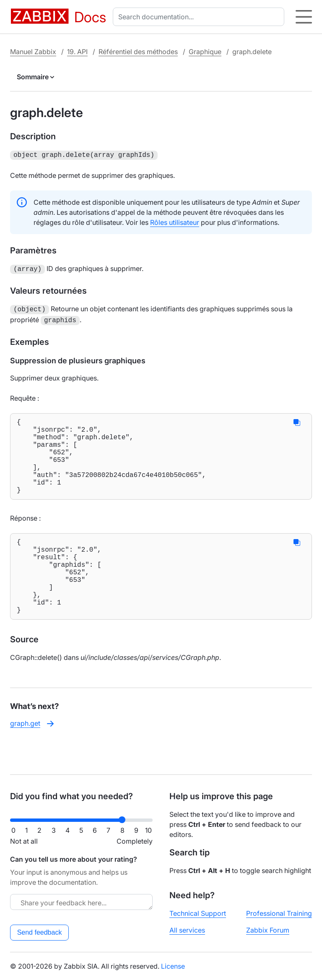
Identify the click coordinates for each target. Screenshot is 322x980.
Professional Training (279, 913)
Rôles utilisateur (175, 222)
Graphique (205, 52)
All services (187, 930)
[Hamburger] (304, 17)
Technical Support (198, 913)
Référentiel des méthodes (138, 52)
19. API (77, 52)
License (173, 966)
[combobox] (200, 17)
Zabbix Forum (268, 930)
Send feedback (40, 932)
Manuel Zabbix (33, 52)
